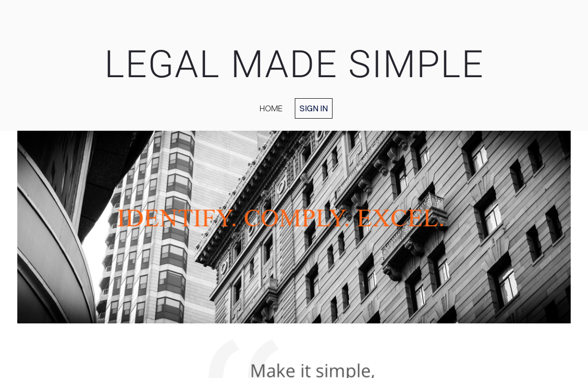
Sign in (314, 108)
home (271, 108)
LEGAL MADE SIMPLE (294, 64)
